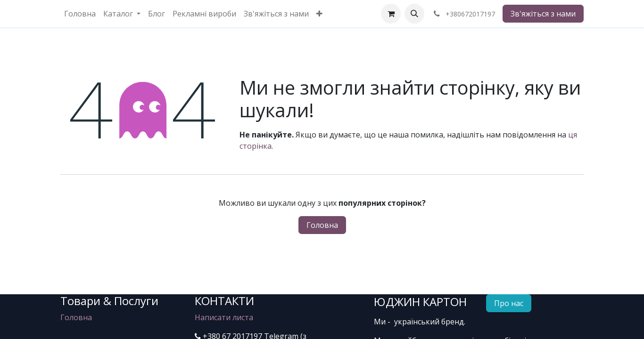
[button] (414, 14)
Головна (322, 225)
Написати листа (224, 317)
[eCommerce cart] (391, 14)
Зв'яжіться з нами (543, 14)
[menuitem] (80, 14)
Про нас (509, 303)
